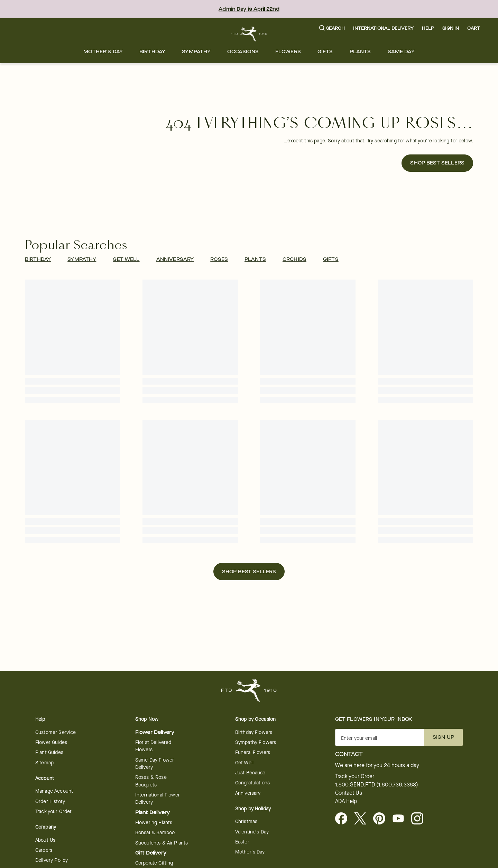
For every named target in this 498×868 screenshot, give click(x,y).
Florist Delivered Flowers (153, 746)
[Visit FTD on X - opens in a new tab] (363, 819)
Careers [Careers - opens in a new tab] (44, 850)
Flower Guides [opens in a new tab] (51, 742)
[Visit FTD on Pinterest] (382, 819)
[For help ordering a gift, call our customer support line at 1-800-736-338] (249, 34)
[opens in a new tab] (401, 819)
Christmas (246, 822)
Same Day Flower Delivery (155, 764)
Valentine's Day (252, 832)
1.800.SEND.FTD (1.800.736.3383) (377, 785)
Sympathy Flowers (256, 742)
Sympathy (196, 52)
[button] (332, 29)
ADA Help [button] (346, 801)
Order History (50, 801)
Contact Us (349, 793)
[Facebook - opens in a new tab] (344, 819)
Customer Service (56, 732)
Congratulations (252, 783)
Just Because (250, 773)
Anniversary (248, 793)
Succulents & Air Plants (162, 843)
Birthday (152, 52)
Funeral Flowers (253, 752)
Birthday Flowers (254, 732)
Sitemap (44, 763)
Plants (360, 52)
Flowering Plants (154, 823)
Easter (242, 842)
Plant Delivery (153, 813)
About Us (45, 840)
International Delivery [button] (383, 28)
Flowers (288, 52)
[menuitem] (103, 52)
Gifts (325, 52)
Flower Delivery (155, 732)
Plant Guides (49, 752)
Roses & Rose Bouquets (151, 781)
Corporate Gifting (154, 863)
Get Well (244, 763)
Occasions (243, 52)
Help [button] (428, 28)
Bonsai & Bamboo (155, 833)
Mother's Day (103, 52)
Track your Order (53, 812)
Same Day (401, 52)
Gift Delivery (151, 853)
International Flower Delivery (158, 799)
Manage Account (54, 791)
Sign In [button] (451, 28)
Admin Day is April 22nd (249, 9)
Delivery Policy (52, 860)
